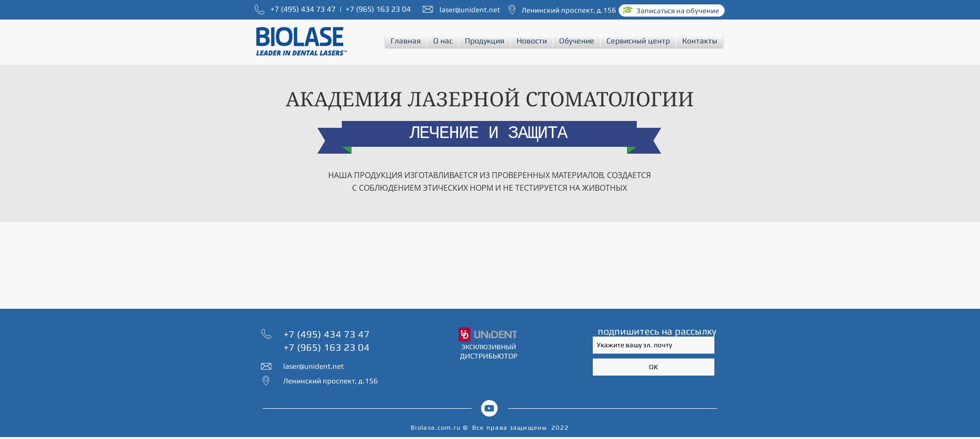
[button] (443, 41)
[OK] (654, 367)
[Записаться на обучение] (672, 10)
